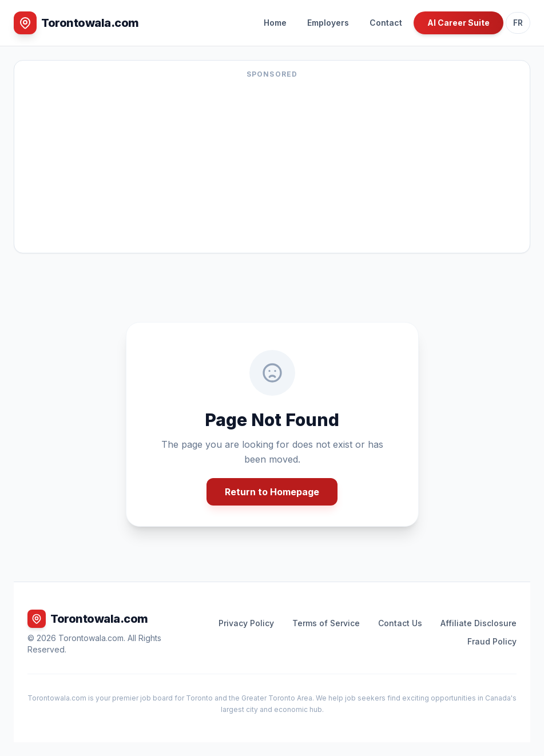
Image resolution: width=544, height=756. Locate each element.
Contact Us (400, 623)
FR (518, 23)
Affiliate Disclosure (479, 623)
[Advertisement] (272, 164)
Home (275, 23)
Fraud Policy (492, 641)
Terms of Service (326, 623)
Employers (328, 23)
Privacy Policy (246, 623)
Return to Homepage (272, 492)
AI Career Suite (458, 23)
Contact (386, 23)
